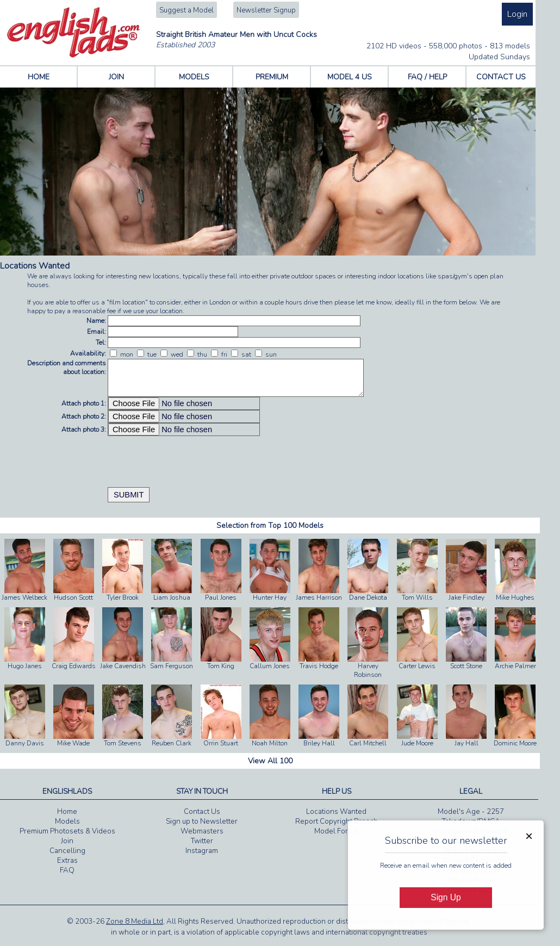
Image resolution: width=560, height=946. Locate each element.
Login (517, 14)
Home (67, 812)
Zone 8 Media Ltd (135, 922)
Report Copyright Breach (337, 821)
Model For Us (337, 831)
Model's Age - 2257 (471, 812)
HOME (39, 77)
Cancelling (67, 851)
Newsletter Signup (266, 10)
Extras (67, 861)
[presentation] (190, 457)
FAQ (67, 870)
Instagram (202, 851)
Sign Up (446, 897)
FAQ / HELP (427, 77)
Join (67, 841)
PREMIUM (272, 77)
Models (67, 821)
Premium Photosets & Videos (67, 831)
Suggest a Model (186, 10)
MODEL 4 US (350, 77)
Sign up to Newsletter (202, 821)
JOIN (116, 77)
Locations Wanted (336, 812)
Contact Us (202, 812)
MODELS (194, 77)
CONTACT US (501, 77)
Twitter (202, 841)
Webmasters (202, 831)
